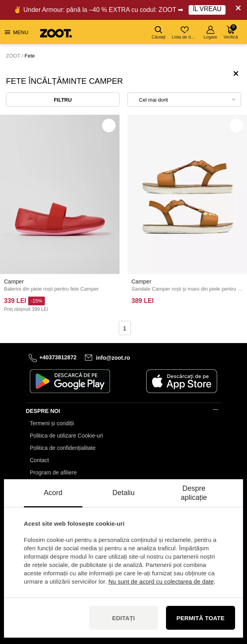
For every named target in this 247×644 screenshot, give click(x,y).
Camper (14, 282)
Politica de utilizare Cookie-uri (66, 436)
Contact (39, 460)
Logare (210, 33)
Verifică (231, 32)
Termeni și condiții (52, 423)
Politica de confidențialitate (63, 448)
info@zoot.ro (113, 358)
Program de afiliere (53, 472)
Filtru (63, 100)
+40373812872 (58, 357)
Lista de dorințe (185, 33)
